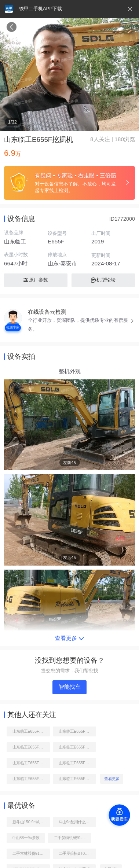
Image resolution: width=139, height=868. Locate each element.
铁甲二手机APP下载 (41, 9)
